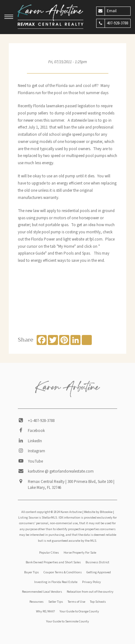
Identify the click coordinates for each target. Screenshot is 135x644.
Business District (97, 562)
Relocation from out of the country (90, 592)
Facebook (36, 431)
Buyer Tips (31, 572)
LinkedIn (35, 441)
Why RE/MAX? (45, 611)
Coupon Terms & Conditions (63, 572)
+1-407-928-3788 (41, 421)
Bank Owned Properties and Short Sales (53, 562)
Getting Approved (99, 572)
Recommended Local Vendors (42, 592)
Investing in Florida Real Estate (56, 582)
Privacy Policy (91, 582)
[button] (9, 18)
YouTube (35, 461)
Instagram (36, 451)
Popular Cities (49, 553)
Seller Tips (56, 602)
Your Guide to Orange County (79, 611)
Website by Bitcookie (98, 512)
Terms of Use (76, 602)
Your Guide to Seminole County (67, 621)
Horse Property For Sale (80, 553)
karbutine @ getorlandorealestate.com (61, 471)
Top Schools (98, 602)
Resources (36, 602)
